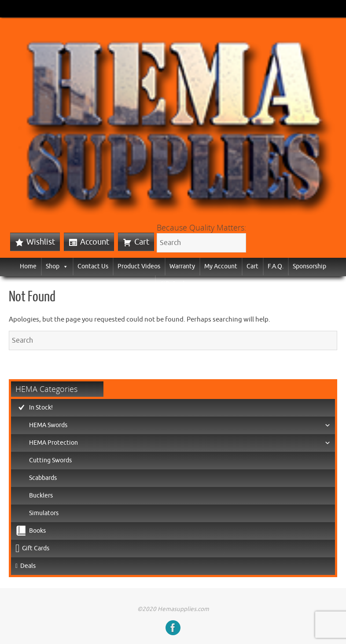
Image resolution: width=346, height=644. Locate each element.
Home (28, 266)
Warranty (182, 266)
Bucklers (41, 496)
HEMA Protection (180, 443)
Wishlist (41, 242)
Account (95, 242)
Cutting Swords (50, 460)
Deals (28, 566)
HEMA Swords (180, 425)
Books (37, 531)
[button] (64, 266)
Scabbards (43, 478)
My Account (221, 266)
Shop (57, 266)
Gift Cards (173, 284)
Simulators (44, 513)
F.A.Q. (276, 266)
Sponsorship (309, 266)
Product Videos (139, 266)
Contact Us (93, 266)
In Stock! (41, 408)
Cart (142, 242)
